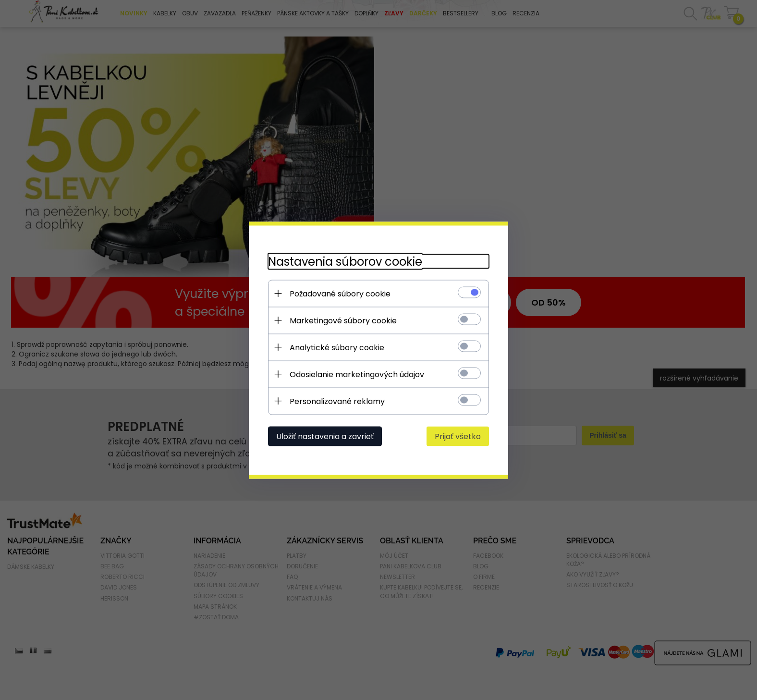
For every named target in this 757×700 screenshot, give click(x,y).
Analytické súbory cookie (337, 347)
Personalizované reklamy (337, 401)
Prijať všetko (458, 436)
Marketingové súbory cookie (343, 320)
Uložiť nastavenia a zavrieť (325, 436)
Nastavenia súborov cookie (345, 261)
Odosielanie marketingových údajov (357, 374)
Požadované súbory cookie (340, 293)
